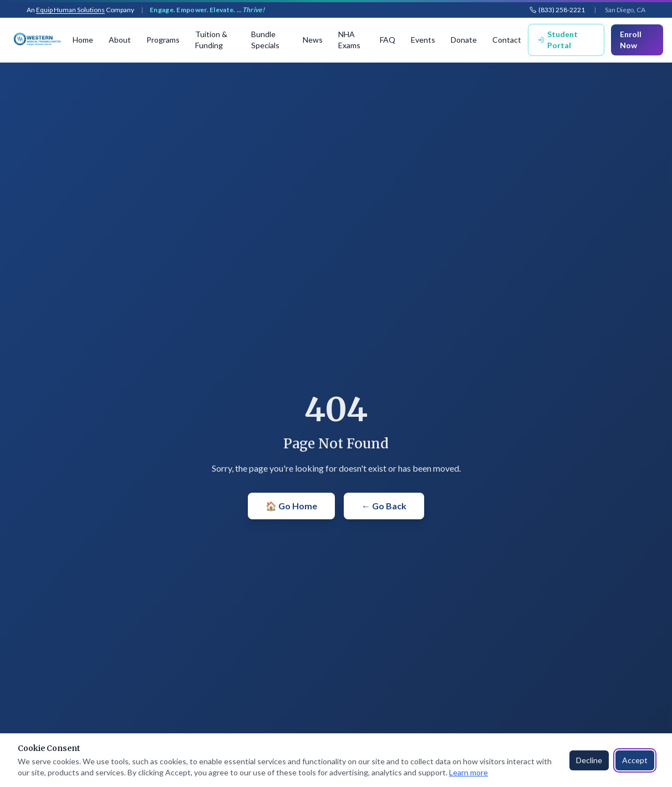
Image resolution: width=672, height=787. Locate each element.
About (120, 40)
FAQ (388, 40)
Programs (163, 40)
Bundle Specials (265, 40)
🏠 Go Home (291, 506)
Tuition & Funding (211, 40)
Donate (464, 40)
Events (423, 40)
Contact (507, 40)
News (313, 40)
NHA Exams (349, 40)
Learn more (469, 772)
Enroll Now (631, 40)
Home (83, 40)
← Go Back (384, 506)
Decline (589, 760)
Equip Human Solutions (70, 10)
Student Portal (558, 40)
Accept (635, 760)
